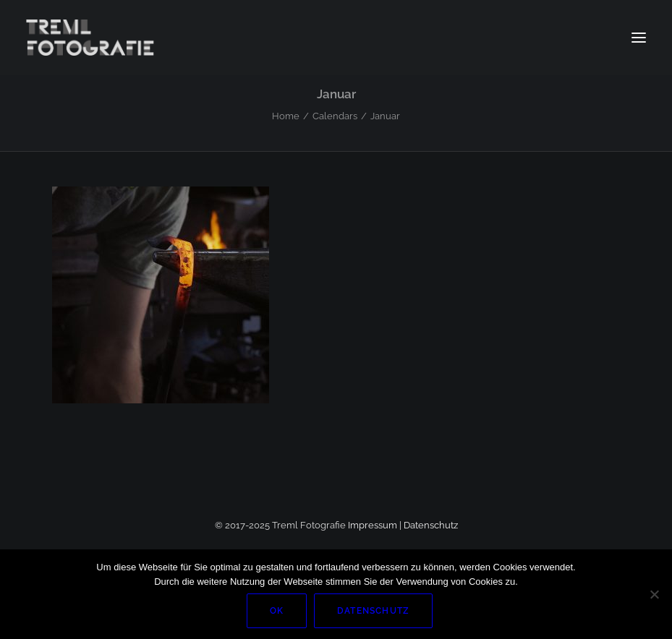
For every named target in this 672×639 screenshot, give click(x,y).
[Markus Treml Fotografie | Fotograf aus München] (92, 38)
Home (286, 116)
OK (277, 611)
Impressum (373, 525)
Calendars (335, 116)
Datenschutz (431, 525)
